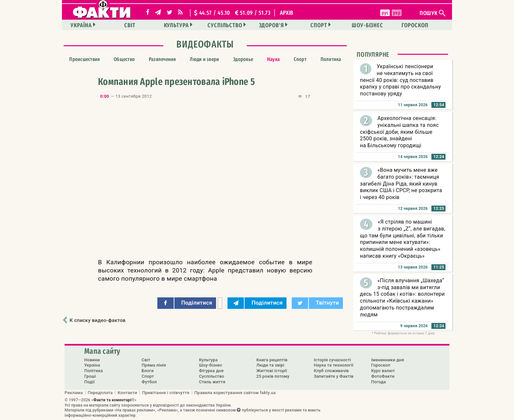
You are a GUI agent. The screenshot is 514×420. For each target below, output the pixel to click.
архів (287, 13)
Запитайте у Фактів (334, 376)
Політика (94, 371)
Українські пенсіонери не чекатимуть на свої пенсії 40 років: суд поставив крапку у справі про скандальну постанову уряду (400, 80)
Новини (92, 360)
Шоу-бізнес (367, 25)
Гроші (90, 376)
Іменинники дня (387, 360)
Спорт (319, 25)
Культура (176, 25)
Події (89, 382)
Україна (81, 25)
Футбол (149, 382)
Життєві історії (272, 371)
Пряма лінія (154, 365)
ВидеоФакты (205, 44)
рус (385, 13)
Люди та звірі (270, 365)
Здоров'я (271, 25)
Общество (124, 59)
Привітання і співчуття (166, 392)
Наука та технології (334, 365)
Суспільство (225, 25)
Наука (273, 59)
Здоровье (243, 59)
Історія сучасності (332, 360)
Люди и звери (204, 59)
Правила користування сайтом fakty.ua (235, 392)
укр (397, 13)
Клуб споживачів (331, 371)
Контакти (128, 392)
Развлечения (162, 59)
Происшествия (84, 59)
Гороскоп (415, 25)
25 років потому (273, 376)
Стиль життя (212, 382)
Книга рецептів (272, 360)
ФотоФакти (383, 376)
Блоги (148, 371)
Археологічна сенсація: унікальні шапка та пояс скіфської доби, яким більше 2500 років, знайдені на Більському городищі (399, 132)
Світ (130, 25)
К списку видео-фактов (98, 320)
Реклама (74, 392)
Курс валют (383, 371)
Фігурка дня (211, 371)
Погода (378, 382)
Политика (331, 59)
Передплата (100, 392)
